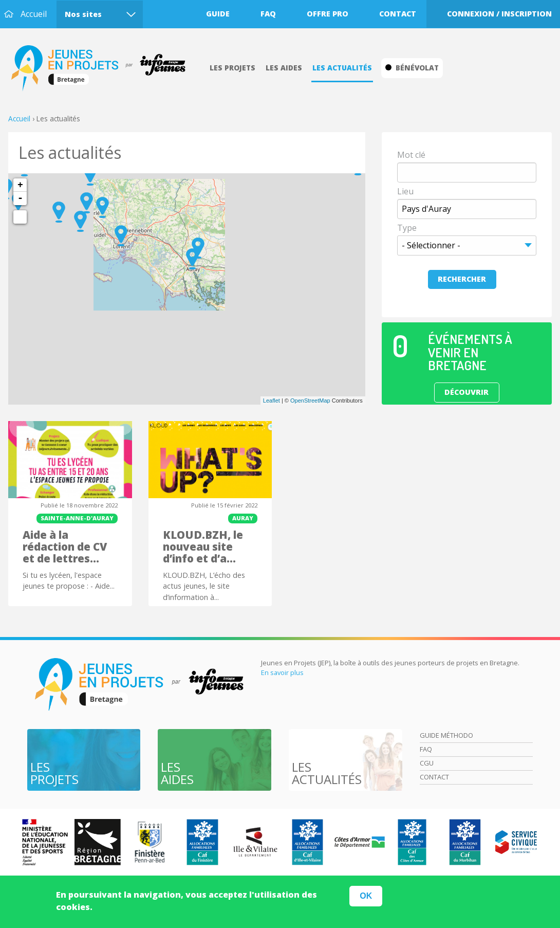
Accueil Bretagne (104, 68)
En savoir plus (282, 672)
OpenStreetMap (310, 401)
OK (366, 896)
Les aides (284, 68)
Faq (268, 14)
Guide (218, 14)
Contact (398, 14)
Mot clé (411, 155)
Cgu (427, 763)
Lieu (405, 191)
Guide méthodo (446, 735)
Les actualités (342, 68)
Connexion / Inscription (499, 14)
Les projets (232, 68)
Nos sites (83, 14)
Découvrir (466, 392)
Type (407, 228)
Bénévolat (412, 68)
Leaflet (272, 401)
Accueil (34, 14)
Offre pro (328, 14)
